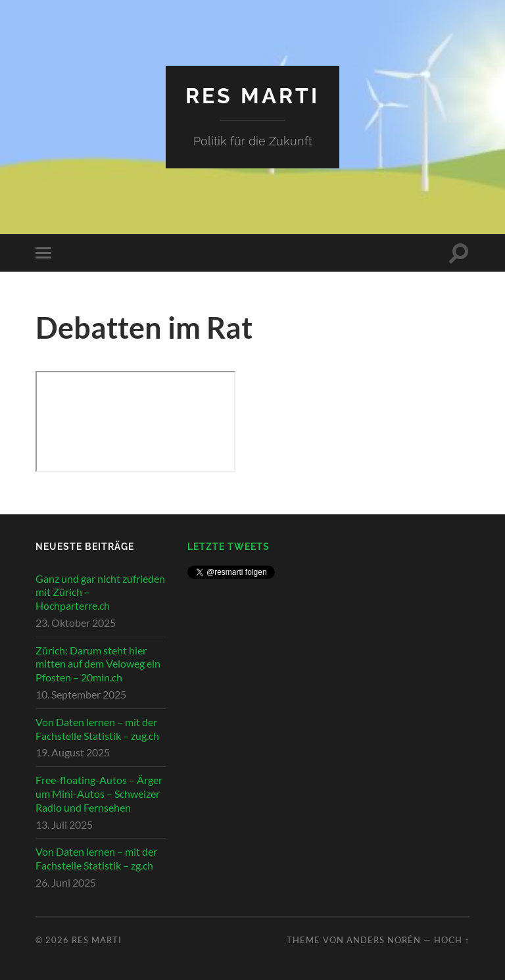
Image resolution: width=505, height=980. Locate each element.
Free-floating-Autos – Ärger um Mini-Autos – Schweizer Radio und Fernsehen (99, 794)
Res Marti (252, 96)
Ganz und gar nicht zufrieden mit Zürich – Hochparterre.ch (100, 592)
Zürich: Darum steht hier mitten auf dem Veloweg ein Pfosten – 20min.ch (98, 664)
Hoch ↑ (452, 940)
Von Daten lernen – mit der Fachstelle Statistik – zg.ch (96, 858)
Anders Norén (384, 940)
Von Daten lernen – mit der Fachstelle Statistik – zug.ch (97, 729)
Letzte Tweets (228, 546)
